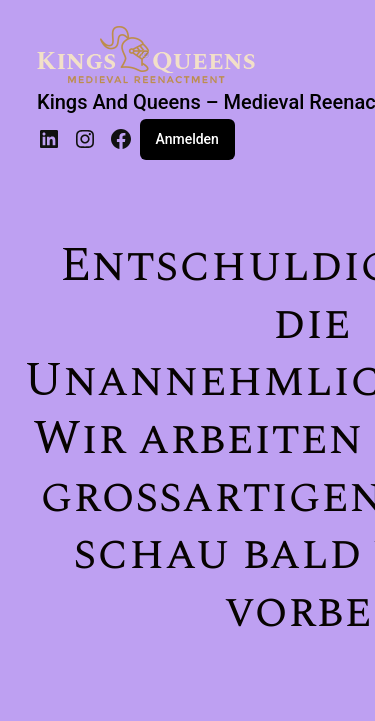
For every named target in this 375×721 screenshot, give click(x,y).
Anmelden (187, 139)
